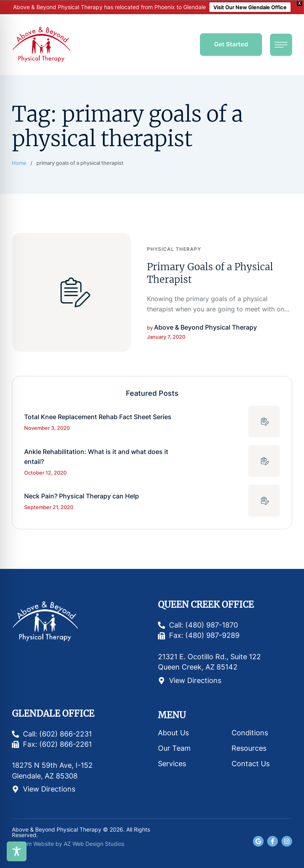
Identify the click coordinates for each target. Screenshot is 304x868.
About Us (173, 733)
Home (19, 163)
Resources (249, 748)
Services (172, 764)
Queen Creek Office (206, 605)
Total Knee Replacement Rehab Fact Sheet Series (98, 417)
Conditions (250, 733)
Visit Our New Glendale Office (250, 7)
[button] (231, 45)
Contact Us (251, 764)
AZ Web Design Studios (94, 844)
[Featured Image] (72, 292)
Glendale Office (53, 714)
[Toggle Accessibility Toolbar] (17, 851)
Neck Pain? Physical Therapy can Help (82, 496)
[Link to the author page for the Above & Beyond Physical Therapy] (205, 327)
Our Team (174, 748)
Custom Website (33, 844)
